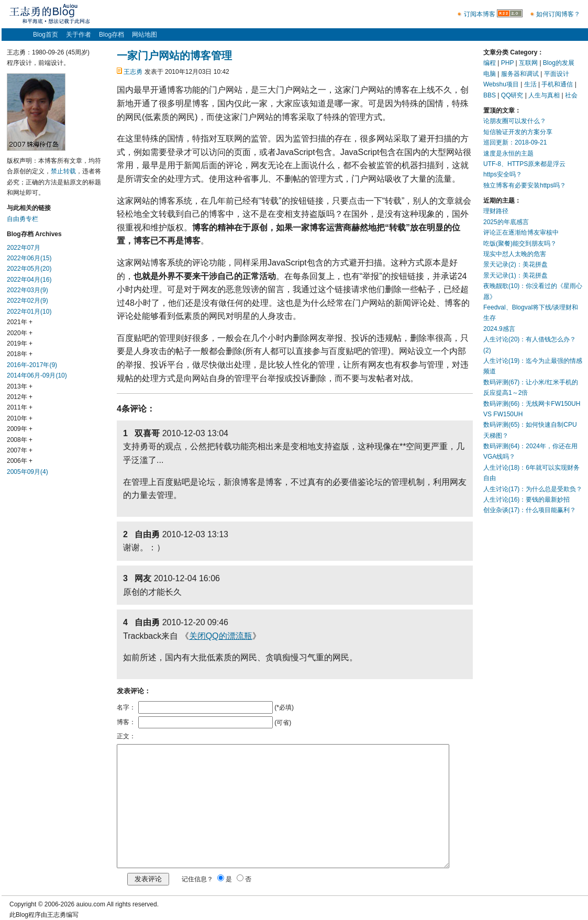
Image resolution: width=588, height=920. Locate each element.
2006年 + (20, 461)
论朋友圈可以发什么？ (515, 121)
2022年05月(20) (29, 269)
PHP (507, 63)
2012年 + (20, 397)
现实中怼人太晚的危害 (515, 254)
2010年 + (20, 418)
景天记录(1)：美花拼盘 (515, 275)
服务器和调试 (520, 74)
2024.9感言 (499, 329)
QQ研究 (512, 95)
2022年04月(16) (29, 280)
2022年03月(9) (27, 290)
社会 (571, 95)
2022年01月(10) (29, 312)
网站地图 (145, 35)
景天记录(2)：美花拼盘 (515, 264)
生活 (530, 84)
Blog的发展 (559, 63)
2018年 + (20, 354)
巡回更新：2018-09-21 (515, 142)
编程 (490, 63)
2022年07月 (24, 248)
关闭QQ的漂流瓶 (221, 636)
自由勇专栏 (23, 219)
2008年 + (20, 440)
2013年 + (20, 386)
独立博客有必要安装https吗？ (525, 185)
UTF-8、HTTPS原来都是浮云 (524, 164)
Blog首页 (46, 35)
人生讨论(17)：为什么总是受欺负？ (533, 489)
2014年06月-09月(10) (37, 375)
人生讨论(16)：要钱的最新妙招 (526, 500)
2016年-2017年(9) (32, 365)
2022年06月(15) (29, 258)
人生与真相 (544, 95)
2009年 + (20, 429)
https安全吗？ (503, 174)
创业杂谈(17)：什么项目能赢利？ (530, 510)
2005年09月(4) (27, 472)
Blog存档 (112, 35)
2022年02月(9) (27, 301)
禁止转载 (63, 171)
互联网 (528, 63)
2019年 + (20, 343)
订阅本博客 (480, 14)
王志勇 (133, 72)
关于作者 (79, 35)
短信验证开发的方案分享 (518, 132)
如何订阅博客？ (558, 14)
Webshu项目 (501, 84)
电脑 (490, 74)
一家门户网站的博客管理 (174, 56)
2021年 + (20, 322)
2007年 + (20, 450)
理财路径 (496, 211)
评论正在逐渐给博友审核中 (521, 232)
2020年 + (20, 333)
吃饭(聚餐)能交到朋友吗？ (520, 243)
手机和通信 (557, 84)
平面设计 (557, 74)
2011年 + (20, 407)
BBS (490, 95)
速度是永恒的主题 (508, 153)
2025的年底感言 (506, 222)
